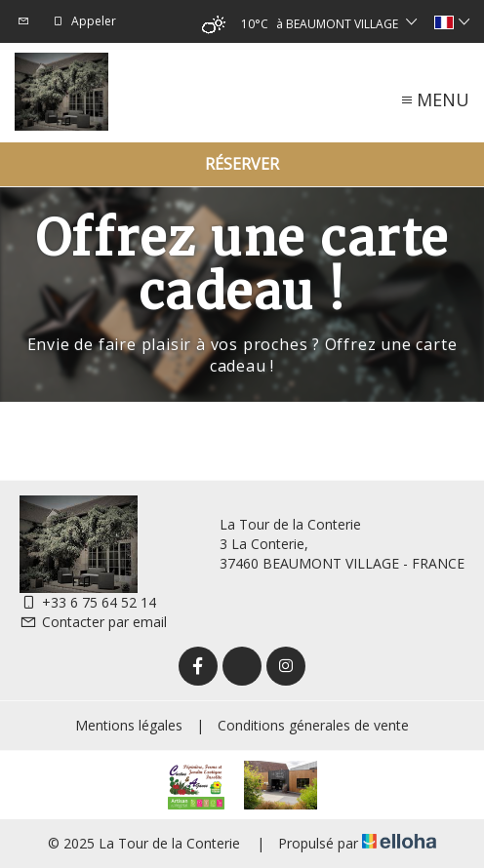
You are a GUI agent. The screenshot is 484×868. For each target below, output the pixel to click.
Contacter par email (93, 622)
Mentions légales (129, 725)
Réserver (242, 164)
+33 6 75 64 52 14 (88, 602)
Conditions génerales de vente (313, 725)
